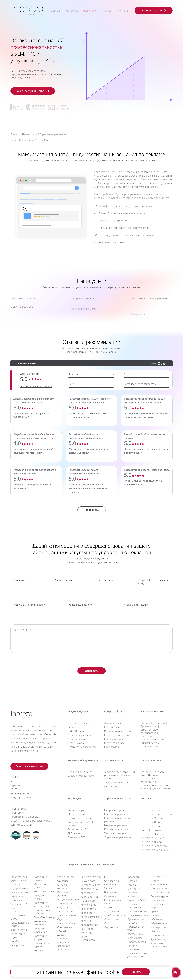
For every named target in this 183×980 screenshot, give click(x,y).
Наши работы (18, 809)
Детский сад (158, 939)
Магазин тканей (67, 915)
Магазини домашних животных (63, 946)
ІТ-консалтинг (159, 888)
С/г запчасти (111, 911)
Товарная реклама (115, 833)
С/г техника (111, 907)
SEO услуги (74, 798)
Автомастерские (90, 889)
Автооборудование (92, 917)
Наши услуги (91, 11)
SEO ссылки (75, 833)
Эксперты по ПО (161, 892)
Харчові (109, 888)
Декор (61, 935)
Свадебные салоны (40, 897)
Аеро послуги (89, 913)
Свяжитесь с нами (21, 825)
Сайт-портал (111, 747)
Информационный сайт (118, 731)
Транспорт (159, 723)
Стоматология (19, 877)
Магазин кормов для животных (137, 955)
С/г (106, 877)
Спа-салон (16, 900)
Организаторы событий (42, 912)
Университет (159, 927)
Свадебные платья (40, 879)
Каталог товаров (114, 739)
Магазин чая (135, 938)
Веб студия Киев (150, 810)
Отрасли (108, 11)
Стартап (145, 723)
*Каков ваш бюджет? (79, 617)
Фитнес (145, 788)
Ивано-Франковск (151, 830)
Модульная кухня (138, 915)
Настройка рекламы (116, 814)
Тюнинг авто (88, 901)
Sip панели (64, 881)
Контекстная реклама (117, 829)
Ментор (156, 915)
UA (94, 972)
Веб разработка (114, 711)
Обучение (157, 919)
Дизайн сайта (76, 743)
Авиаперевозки (150, 733)
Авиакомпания (89, 925)
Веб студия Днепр (151, 842)
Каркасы (73, 727)
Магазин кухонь (137, 911)
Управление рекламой (118, 798)
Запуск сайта (112, 786)
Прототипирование (79, 723)
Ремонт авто (88, 881)
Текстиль (133, 885)
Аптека (132, 896)
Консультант (158, 900)
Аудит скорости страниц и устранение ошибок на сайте (119, 775)
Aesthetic (39, 950)
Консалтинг (147, 782)
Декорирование (161, 788)
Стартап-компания (133, 947)
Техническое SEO (78, 829)
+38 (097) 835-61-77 (22, 793)
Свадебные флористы (40, 937)
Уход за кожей (19, 904)
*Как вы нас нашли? (136, 617)
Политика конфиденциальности (76, 976)
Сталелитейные (137, 900)
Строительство (149, 730)
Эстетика (146, 772)
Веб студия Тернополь (154, 846)
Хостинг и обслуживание (83, 760)
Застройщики (135, 934)
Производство (149, 726)
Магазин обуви (66, 923)
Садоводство (65, 907)
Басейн (15, 941)
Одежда (62, 919)
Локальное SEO (77, 837)
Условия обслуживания (112, 976)
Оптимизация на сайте (81, 818)
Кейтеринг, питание (40, 923)
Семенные (110, 896)
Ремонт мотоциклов (88, 938)
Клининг (62, 939)
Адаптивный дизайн (80, 735)
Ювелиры (133, 877)
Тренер (155, 911)
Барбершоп (17, 896)
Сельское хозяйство (152, 739)
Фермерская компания (111, 883)
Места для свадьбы (40, 886)
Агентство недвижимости (160, 945)
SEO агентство (76, 814)
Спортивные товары (65, 929)
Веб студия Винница (152, 838)
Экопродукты (65, 911)
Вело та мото (88, 909)
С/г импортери (113, 919)
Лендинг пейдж (113, 723)
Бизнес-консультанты (159, 883)
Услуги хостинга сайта (81, 776)
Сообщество (158, 935)
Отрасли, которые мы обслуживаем (31, 821)
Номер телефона (106, 593)
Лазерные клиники (16, 910)
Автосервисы (148, 778)
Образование (159, 923)
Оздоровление (19, 888)
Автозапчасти (89, 905)
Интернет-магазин (115, 743)
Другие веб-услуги (115, 760)
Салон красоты (19, 892)
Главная (55, 11)
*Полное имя (18, 593)
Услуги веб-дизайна (80, 711)
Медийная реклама (116, 825)
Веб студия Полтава (152, 834)
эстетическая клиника (18, 883)
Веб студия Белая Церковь (156, 814)
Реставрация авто (91, 885)
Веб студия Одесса (152, 818)
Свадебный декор (44, 917)
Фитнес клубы (19, 930)
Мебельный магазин (64, 887)
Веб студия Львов (151, 822)
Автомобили (88, 893)
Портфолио (71, 11)
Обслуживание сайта (80, 772)
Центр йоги (17, 945)
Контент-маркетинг (79, 810)
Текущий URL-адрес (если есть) (153, 594)
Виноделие (111, 892)
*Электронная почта (65, 593)
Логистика (147, 736)
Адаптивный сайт (78, 739)
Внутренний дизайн (64, 894)
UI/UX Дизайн (76, 731)
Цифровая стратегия (116, 810)
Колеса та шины (90, 897)
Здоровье (159, 772)
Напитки (163, 785)
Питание (153, 775)
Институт (156, 931)
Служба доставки (91, 877)
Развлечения (148, 785)
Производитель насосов (137, 921)
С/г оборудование (115, 915)
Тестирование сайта (116, 782)
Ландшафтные (66, 903)
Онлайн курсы (159, 896)
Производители (137, 942)
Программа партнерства (25, 817)
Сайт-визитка (112, 727)
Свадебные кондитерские (42, 904)
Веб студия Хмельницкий (155, 850)
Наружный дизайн (68, 899)
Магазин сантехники (134, 906)
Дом (143, 775)
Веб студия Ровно (151, 826)
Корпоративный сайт (117, 735)
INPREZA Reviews (27, 376)
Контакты (123, 11)
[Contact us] (175, 972)
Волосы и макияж (44, 891)
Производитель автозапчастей (150, 744)
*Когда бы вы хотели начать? (28, 617)
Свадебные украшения (40, 930)
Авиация (86, 921)
